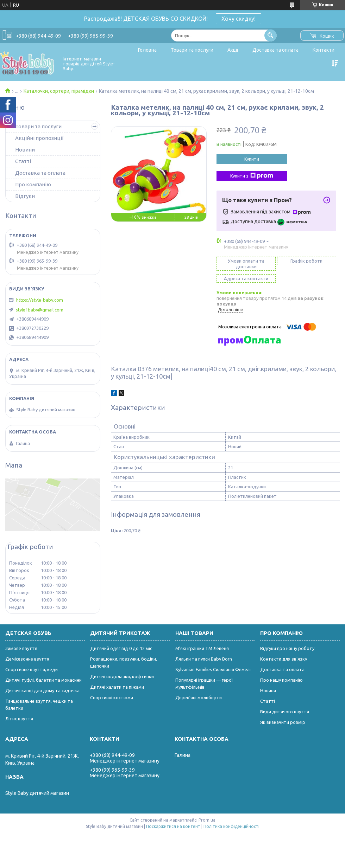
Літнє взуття (19, 719)
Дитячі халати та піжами (117, 687)
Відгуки (25, 196)
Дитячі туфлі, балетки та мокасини (43, 680)
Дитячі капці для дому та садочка (42, 690)
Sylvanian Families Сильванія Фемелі (213, 669)
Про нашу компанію (281, 680)
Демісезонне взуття (27, 659)
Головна (147, 50)
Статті (23, 161)
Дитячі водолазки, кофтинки (122, 676)
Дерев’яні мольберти (199, 697)
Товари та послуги (192, 50)
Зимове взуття (21, 648)
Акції (233, 50)
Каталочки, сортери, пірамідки (59, 91)
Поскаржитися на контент (173, 826)
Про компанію (33, 184)
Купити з (252, 176)
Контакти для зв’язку (284, 659)
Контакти (324, 50)
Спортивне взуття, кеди (32, 669)
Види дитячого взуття (285, 712)
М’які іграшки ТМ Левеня (202, 648)
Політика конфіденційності (231, 826)
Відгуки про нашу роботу (287, 648)
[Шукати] (271, 35)
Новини (25, 150)
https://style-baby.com (40, 300)
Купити (252, 159)
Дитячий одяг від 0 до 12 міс (121, 648)
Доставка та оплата (275, 50)
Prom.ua (207, 820)
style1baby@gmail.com (40, 310)
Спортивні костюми (112, 697)
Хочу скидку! (239, 19)
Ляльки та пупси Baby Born (204, 659)
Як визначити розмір (283, 722)
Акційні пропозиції (39, 138)
